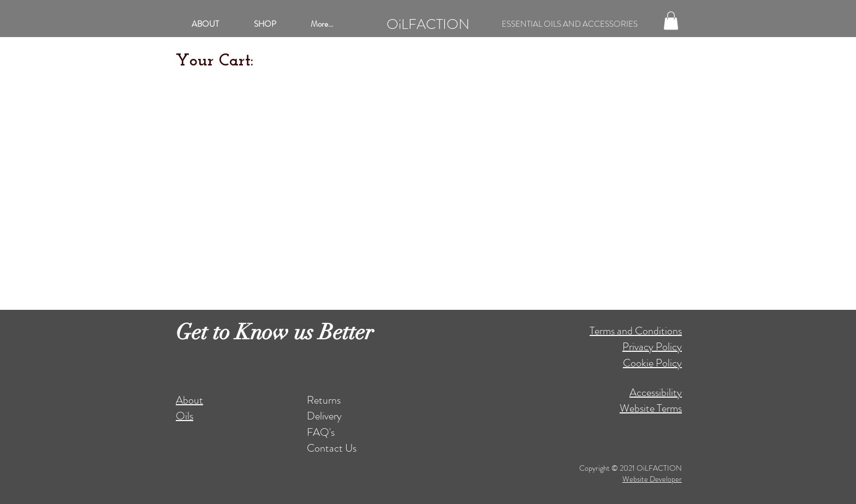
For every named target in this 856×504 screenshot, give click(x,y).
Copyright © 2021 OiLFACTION (631, 468)
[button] (671, 20)
